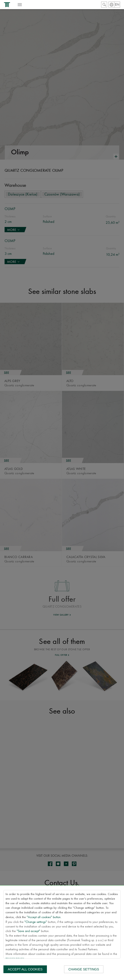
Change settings (84, 969)
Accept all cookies (25, 969)
